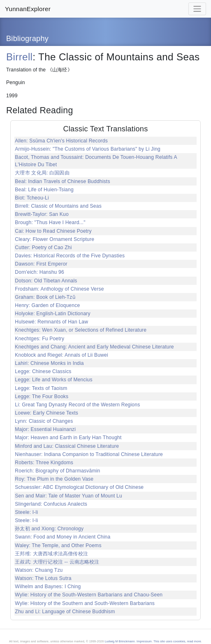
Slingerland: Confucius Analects (51, 504)
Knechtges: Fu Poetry (39, 339)
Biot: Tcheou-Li (32, 198)
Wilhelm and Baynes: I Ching (48, 587)
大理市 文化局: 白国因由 (42, 173)
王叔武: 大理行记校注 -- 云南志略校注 (57, 562)
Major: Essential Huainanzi (45, 429)
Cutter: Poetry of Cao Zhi (43, 248)
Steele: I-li (26, 512)
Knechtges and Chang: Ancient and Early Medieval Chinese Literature (94, 347)
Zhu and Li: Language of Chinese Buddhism (65, 612)
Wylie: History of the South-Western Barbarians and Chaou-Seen (89, 595)
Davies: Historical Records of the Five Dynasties (70, 256)
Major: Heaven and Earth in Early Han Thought (68, 438)
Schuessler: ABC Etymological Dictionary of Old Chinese (79, 487)
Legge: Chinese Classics (43, 371)
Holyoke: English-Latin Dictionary (52, 314)
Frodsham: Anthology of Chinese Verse (59, 289)
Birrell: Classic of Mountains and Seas (58, 206)
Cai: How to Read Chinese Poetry (53, 231)
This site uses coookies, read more (177, 641)
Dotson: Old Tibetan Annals (46, 281)
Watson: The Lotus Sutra (43, 578)
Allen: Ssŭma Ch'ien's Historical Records (61, 141)
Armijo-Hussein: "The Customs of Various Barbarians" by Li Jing (88, 149)
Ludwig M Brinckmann (119, 641)
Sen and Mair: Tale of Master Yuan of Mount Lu (68, 496)
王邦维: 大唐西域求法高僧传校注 (51, 554)
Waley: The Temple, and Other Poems (58, 545)
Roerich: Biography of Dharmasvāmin (57, 471)
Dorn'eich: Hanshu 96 (39, 272)
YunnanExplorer (28, 9)
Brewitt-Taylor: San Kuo (42, 214)
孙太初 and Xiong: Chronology (49, 529)
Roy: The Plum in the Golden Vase (54, 479)
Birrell (19, 57)
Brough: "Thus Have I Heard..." (50, 222)
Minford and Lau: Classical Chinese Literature (67, 446)
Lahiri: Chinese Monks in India (49, 363)
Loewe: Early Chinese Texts (46, 413)
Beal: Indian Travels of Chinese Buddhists (62, 181)
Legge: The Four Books (42, 396)
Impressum (144, 641)
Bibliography (27, 39)
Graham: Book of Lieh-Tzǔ (45, 297)
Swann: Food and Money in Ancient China (63, 537)
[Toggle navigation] (197, 9)
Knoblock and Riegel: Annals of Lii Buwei (61, 355)
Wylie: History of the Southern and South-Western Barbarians (85, 603)
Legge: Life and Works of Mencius (53, 380)
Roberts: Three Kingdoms (44, 463)
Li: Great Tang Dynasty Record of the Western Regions (77, 405)
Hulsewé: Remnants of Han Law (51, 322)
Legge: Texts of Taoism (41, 388)
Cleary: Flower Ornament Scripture (54, 239)
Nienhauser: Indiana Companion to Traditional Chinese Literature (89, 454)
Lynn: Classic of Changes (44, 421)
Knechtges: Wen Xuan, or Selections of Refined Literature (81, 330)
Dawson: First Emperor (41, 264)
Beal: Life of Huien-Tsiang (44, 190)
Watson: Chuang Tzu (39, 570)
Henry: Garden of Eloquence (47, 305)
